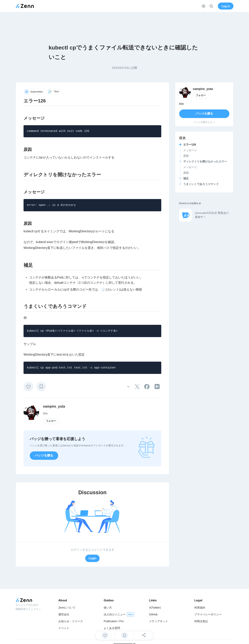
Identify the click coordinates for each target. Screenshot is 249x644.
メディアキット (159, 621)
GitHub (153, 614)
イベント (64, 628)
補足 (186, 178)
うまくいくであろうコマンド (201, 184)
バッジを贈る (44, 455)
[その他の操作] (128, 386)
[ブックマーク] (41, 387)
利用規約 (200, 608)
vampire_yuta (54, 406)
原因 (186, 156)
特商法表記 (201, 621)
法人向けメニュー (115, 614)
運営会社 (64, 614)
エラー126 (190, 144)
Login (92, 558)
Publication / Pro (114, 621)
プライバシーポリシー (208, 614)
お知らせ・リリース (71, 621)
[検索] (211, 6)
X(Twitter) (155, 608)
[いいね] (28, 387)
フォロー (51, 421)
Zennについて (67, 608)
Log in (226, 6)
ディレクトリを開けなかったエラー (205, 161)
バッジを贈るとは (204, 122)
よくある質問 (112, 628)
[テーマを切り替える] (204, 6)
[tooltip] (137, 387)
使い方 (108, 608)
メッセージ (190, 150)
